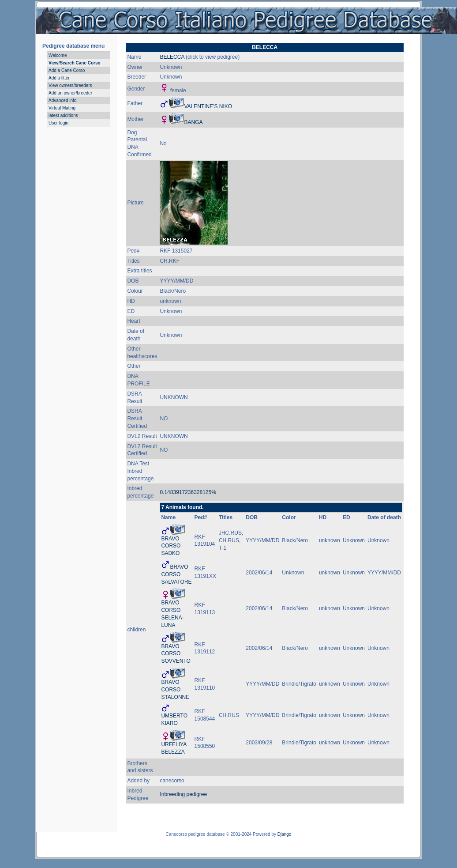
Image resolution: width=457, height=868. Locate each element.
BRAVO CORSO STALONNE (175, 690)
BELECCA (172, 57)
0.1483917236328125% (188, 492)
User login (58, 123)
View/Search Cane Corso (75, 63)
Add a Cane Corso (67, 70)
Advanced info (62, 100)
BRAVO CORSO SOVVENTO (176, 654)
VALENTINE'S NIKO (208, 106)
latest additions (63, 115)
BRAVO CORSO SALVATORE (176, 574)
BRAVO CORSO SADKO (171, 546)
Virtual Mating (62, 108)
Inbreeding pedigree (183, 794)
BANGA (193, 122)
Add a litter (59, 78)
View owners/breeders (70, 85)
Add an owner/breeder (70, 93)
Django (285, 834)
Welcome (58, 55)
